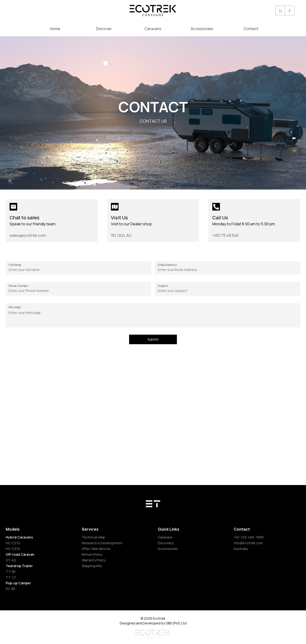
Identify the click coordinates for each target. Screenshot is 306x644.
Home (55, 29)
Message (15, 307)
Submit (153, 339)
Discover (104, 29)
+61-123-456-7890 (249, 537)
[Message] (153, 317)
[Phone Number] (78, 291)
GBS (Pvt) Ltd (176, 623)
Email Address (167, 265)
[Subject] (228, 291)
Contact (251, 29)
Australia (241, 549)
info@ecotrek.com (248, 543)
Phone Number (19, 286)
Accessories (202, 29)
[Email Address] (228, 270)
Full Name (15, 265)
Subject (163, 286)
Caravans (153, 29)
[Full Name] (78, 270)
